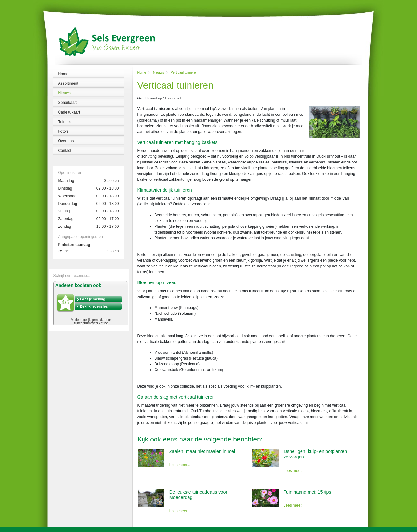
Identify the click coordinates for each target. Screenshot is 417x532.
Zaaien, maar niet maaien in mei (202, 451)
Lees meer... (180, 465)
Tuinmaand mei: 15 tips (307, 492)
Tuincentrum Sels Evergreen (22, 529)
